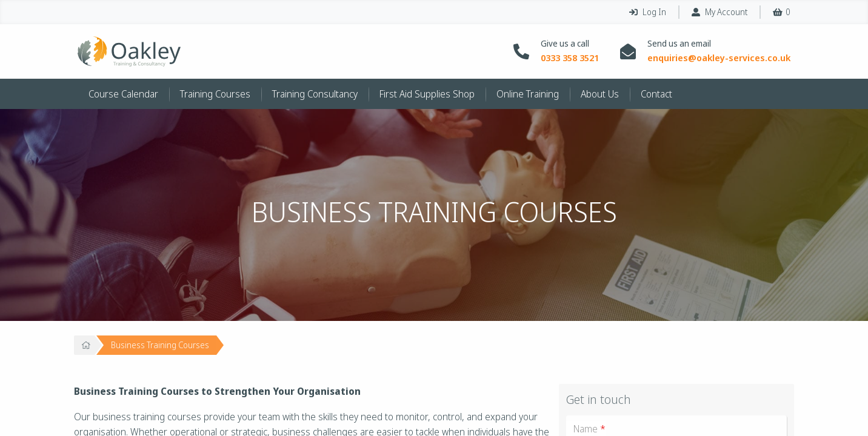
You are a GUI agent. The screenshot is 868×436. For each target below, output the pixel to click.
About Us (600, 94)
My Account (719, 12)
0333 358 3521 (570, 58)
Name (589, 429)
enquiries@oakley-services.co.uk (719, 58)
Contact (656, 94)
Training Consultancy (315, 94)
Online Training (528, 94)
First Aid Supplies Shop (427, 94)
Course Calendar (123, 94)
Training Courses (215, 94)
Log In (648, 12)
